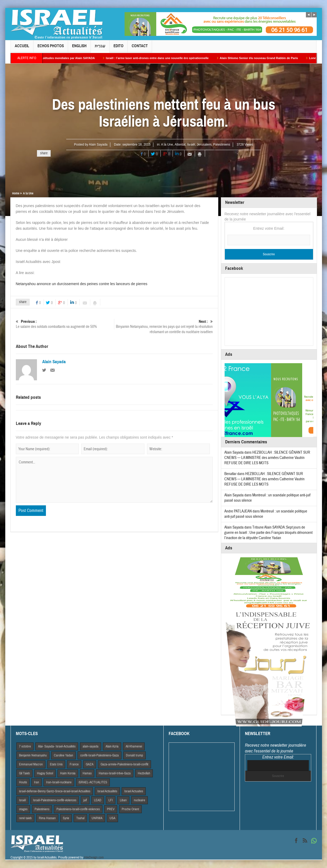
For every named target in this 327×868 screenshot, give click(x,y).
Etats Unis (56, 764)
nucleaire (139, 800)
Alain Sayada (98, 145)
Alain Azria (112, 746)
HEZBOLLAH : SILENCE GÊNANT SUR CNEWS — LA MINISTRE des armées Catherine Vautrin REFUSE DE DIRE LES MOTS (267, 458)
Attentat (180, 145)
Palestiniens (222, 145)
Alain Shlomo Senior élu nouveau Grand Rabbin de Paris (264, 58)
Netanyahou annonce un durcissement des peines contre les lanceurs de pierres (82, 284)
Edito (119, 48)
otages (23, 809)
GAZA (90, 764)
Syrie (66, 818)
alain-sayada (91, 746)
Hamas (87, 773)
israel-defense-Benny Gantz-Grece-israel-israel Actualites (55, 791)
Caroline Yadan (63, 755)
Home (16, 193)
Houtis (23, 782)
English (79, 48)
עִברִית (100, 48)
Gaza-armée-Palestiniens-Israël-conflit (124, 764)
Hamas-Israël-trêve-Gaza (115, 773)
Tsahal (80, 818)
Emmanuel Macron (31, 764)
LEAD (98, 800)
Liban (123, 800)
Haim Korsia (68, 773)
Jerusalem (204, 145)
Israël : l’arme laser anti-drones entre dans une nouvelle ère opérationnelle (163, 58)
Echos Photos (51, 48)
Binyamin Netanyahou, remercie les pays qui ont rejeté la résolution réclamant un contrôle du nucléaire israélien (163, 327)
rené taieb (25, 818)
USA (112, 818)
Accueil (22, 48)
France (74, 764)
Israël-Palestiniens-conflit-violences (55, 800)
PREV (111, 809)
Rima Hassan (47, 818)
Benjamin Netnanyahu (33, 755)
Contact (140, 48)
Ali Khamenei (134, 746)
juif (85, 800)
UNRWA (97, 818)
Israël (191, 145)
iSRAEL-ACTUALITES (93, 782)
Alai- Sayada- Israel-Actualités (57, 746)
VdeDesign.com (94, 857)
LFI (111, 800)
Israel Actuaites (134, 791)
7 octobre (25, 746)
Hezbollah (144, 773)
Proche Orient (130, 809)
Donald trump (134, 755)
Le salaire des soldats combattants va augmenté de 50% (65, 324)
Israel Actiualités (107, 791)
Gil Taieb (24, 773)
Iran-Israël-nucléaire (59, 782)
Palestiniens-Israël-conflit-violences (78, 809)
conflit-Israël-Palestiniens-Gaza (99, 755)
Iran (37, 782)
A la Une (167, 145)
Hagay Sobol (45, 773)
